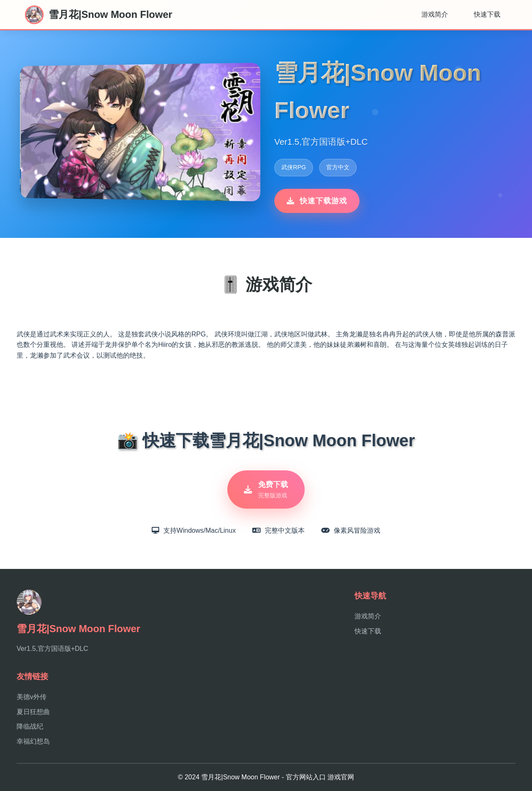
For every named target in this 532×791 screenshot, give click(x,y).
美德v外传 (32, 697)
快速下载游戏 (317, 201)
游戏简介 (435, 14)
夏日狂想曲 (33, 712)
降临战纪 (30, 726)
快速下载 (487, 14)
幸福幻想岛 (33, 741)
